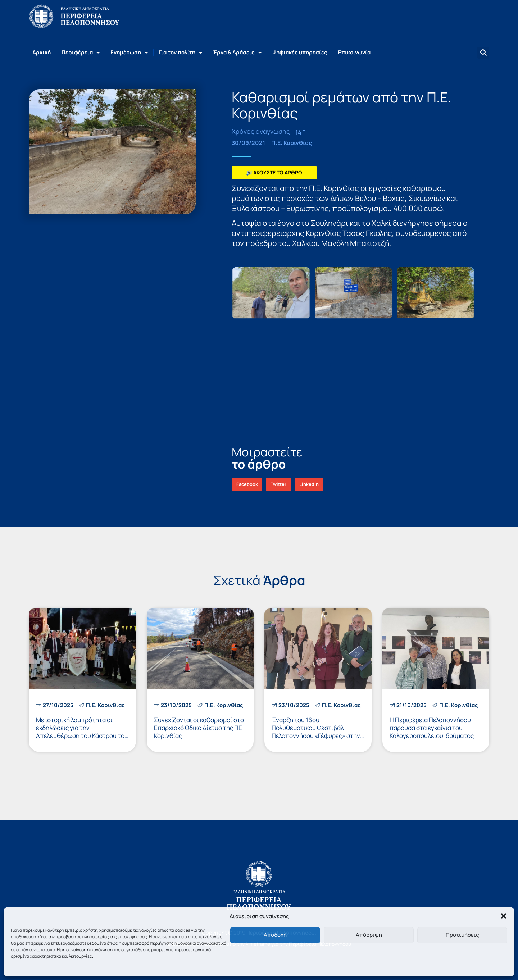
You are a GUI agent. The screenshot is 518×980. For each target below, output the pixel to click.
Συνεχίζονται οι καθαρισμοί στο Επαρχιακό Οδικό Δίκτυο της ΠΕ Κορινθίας (199, 728)
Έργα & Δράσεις (237, 53)
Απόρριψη (369, 935)
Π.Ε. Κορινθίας (292, 143)
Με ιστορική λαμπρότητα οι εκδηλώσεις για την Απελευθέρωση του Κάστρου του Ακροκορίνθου (82, 732)
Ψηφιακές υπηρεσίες (300, 52)
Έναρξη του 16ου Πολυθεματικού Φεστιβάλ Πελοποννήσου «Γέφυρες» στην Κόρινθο (316, 732)
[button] (504, 916)
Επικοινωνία (354, 52)
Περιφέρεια (81, 53)
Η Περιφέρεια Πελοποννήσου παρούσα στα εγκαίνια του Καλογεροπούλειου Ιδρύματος (432, 728)
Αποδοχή (275, 935)
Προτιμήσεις (462, 935)
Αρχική (42, 52)
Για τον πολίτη (180, 53)
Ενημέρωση (129, 53)
